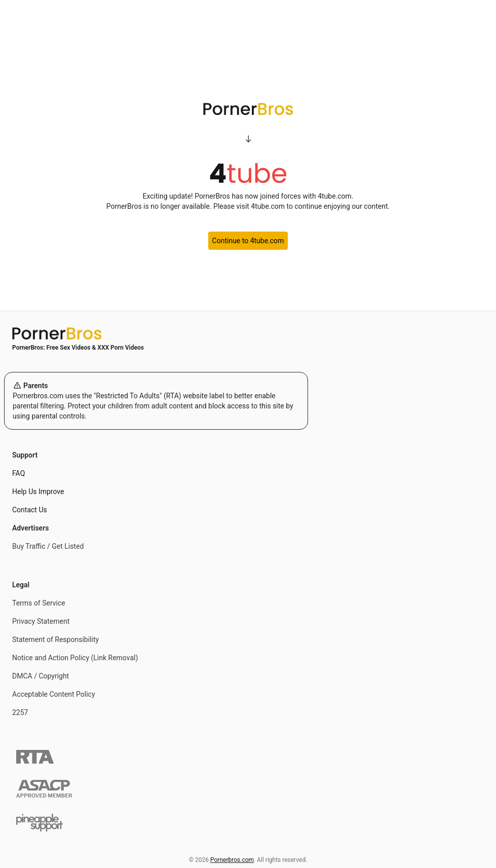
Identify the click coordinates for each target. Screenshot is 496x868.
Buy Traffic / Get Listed (48, 546)
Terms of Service (39, 603)
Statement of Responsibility (55, 639)
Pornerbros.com (232, 860)
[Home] (156, 333)
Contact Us (30, 510)
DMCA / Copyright (41, 676)
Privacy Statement (41, 621)
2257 (20, 712)
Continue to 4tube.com (248, 241)
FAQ (18, 473)
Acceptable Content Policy (54, 694)
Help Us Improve (38, 492)
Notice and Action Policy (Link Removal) (75, 658)
